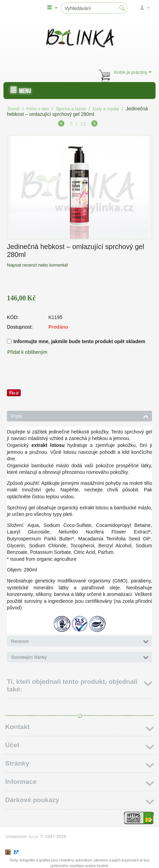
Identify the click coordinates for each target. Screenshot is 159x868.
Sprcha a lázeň (71, 109)
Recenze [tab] (80, 641)
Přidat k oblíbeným (27, 352)
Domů (14, 109)
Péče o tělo (38, 109)
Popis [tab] (80, 416)
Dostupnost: (20, 327)
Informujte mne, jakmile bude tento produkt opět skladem (76, 341)
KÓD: (13, 317)
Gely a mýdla (106, 109)
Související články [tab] (80, 657)
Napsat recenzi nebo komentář (38, 265)
